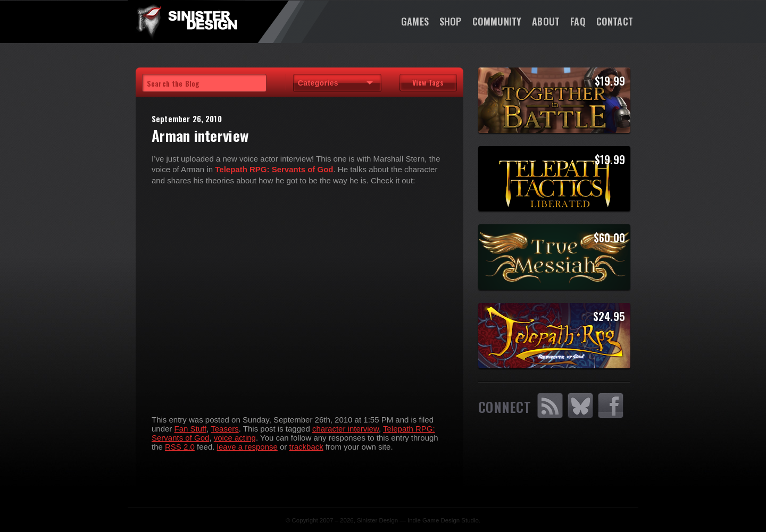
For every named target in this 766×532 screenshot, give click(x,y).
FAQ (578, 21)
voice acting (235, 438)
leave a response (247, 447)
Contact (615, 21)
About (546, 21)
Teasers (225, 429)
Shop (451, 21)
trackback (306, 447)
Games (415, 21)
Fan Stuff (191, 429)
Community (497, 21)
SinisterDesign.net (186, 21)
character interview (345, 429)
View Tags (428, 82)
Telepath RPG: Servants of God (274, 169)
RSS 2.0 (180, 447)
